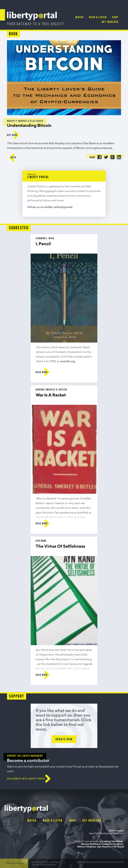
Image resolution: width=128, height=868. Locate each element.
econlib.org (67, 362)
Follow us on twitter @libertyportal (50, 207)
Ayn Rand (103, 847)
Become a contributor (28, 761)
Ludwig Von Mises (113, 842)
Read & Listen (98, 17)
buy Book (12, 135)
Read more (42, 372)
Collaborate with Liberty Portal (26, 779)
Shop (115, 17)
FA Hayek (119, 847)
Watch (80, 17)
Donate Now (64, 739)
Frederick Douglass (112, 844)
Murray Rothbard (91, 844)
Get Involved (110, 22)
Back (14, 158)
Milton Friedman (87, 847)
